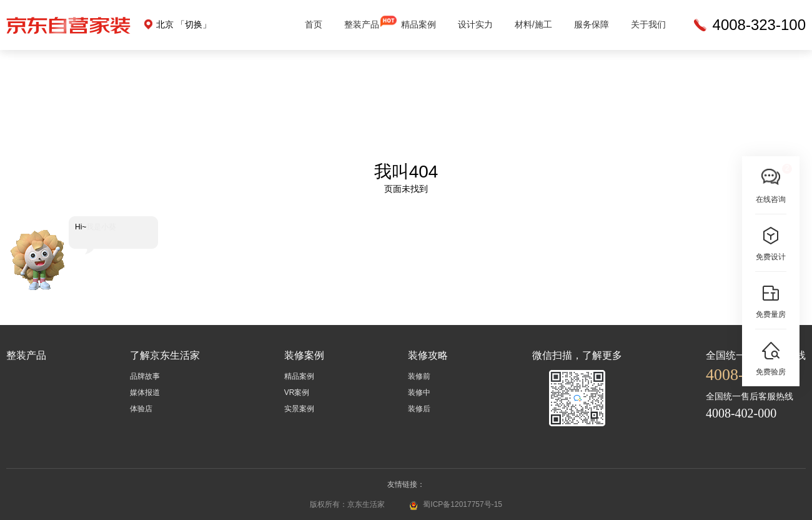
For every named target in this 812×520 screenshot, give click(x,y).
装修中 (419, 392)
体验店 (141, 409)
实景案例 (299, 409)
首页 (314, 24)
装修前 (419, 376)
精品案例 (418, 24)
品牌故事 (145, 376)
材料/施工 (533, 24)
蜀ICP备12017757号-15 (463, 504)
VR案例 (297, 392)
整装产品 (362, 24)
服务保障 (592, 24)
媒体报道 (145, 392)
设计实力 (475, 24)
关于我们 (648, 24)
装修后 (419, 409)
